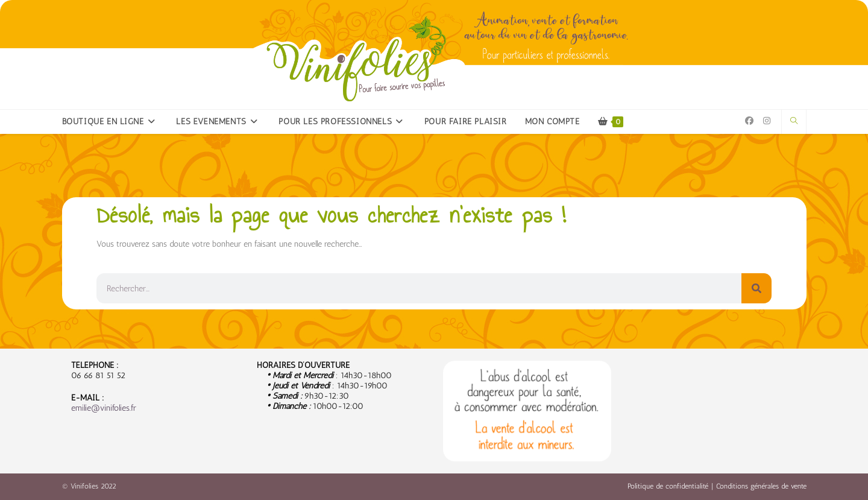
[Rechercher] (756, 288)
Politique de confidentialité (668, 486)
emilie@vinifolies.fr (104, 408)
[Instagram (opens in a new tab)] (767, 121)
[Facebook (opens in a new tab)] (749, 121)
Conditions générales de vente (761, 486)
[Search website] (794, 121)
